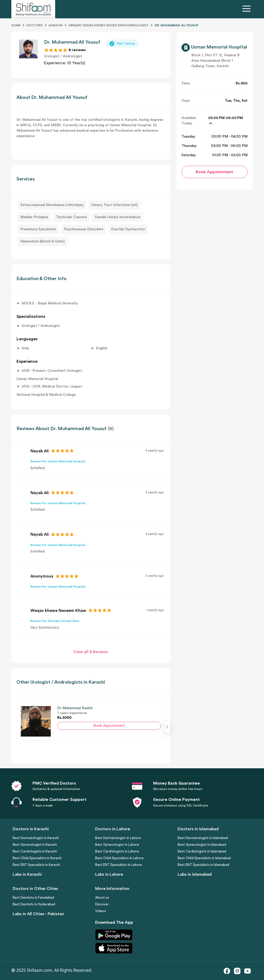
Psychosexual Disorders (84, 229)
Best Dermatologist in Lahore (118, 838)
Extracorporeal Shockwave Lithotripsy (52, 205)
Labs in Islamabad (195, 874)
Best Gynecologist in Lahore (117, 845)
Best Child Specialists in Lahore (119, 858)
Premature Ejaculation (38, 229)
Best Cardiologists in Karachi (35, 851)
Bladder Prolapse (34, 217)
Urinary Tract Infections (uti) (114, 205)
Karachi (56, 25)
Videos (101, 911)
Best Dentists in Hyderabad (34, 904)
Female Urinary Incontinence (118, 217)
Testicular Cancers (71, 217)
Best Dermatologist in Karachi (36, 838)
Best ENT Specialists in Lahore (119, 865)
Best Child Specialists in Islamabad (204, 858)
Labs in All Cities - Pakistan (38, 914)
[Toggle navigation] (247, 9)
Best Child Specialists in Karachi (37, 858)
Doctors (35, 25)
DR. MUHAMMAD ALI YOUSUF (176, 25)
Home (16, 25)
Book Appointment (109, 726)
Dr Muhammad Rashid (75, 708)
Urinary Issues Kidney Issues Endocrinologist (109, 25)
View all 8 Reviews (91, 652)
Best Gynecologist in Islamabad (202, 845)
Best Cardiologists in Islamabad (202, 851)
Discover (102, 904)
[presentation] (167, 727)
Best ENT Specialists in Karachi (36, 865)
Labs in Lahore (109, 874)
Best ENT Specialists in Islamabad (203, 865)
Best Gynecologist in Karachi (35, 845)
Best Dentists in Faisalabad (33, 898)
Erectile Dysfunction (128, 229)
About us (102, 898)
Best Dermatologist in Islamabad (203, 838)
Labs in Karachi (27, 874)
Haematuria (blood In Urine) (43, 241)
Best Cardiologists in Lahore (117, 851)
